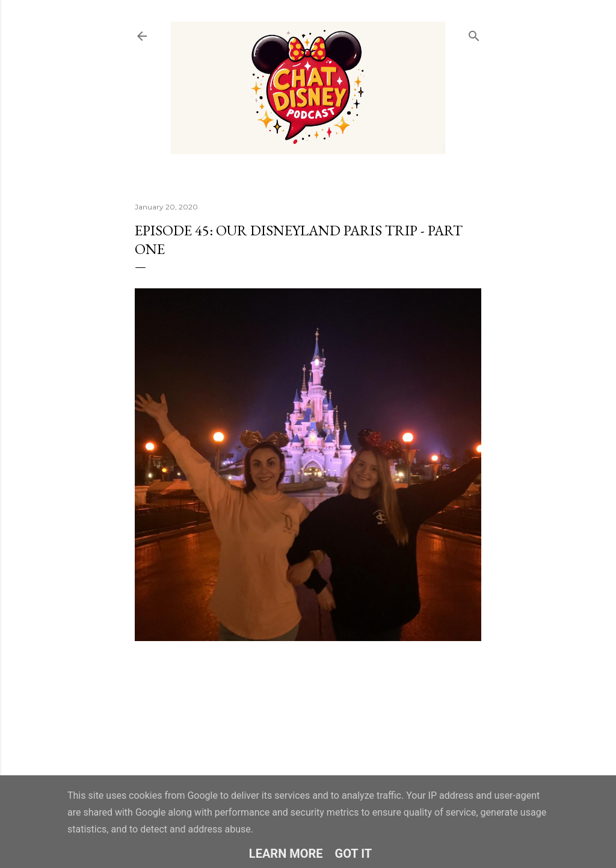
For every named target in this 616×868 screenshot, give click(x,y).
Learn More (286, 854)
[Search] (474, 33)
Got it (354, 854)
